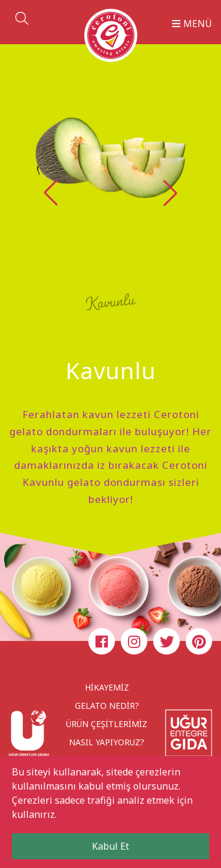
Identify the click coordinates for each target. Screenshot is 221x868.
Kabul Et (111, 846)
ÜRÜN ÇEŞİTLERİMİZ (107, 724)
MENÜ (192, 24)
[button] (170, 193)
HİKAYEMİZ (107, 687)
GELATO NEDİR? (107, 706)
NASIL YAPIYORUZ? (107, 742)
